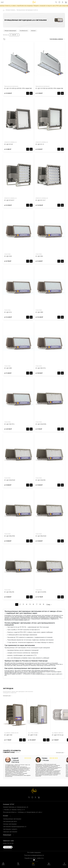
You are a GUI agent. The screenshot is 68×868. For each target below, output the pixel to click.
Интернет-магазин (10, 10)
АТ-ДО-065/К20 (41, 536)
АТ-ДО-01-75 (40, 144)
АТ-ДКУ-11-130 (33, 735)
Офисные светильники (10, 832)
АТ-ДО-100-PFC (41, 368)
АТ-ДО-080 (39, 312)
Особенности (24, 31)
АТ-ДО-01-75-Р (40, 200)
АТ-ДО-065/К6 (9, 592)
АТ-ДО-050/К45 (41, 424)
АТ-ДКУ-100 (8, 735)
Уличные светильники (10, 824)
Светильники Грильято (10, 829)
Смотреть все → (8, 696)
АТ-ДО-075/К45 (41, 592)
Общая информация (10, 31)
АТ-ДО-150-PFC (9, 424)
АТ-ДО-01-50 (8, 144)
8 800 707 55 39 (8, 844)
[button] (8, 847)
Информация (7, 835)
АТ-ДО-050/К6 (40, 480)
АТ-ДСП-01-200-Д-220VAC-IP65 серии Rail (18, 88)
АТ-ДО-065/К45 (10, 536)
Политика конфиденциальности (34, 855)
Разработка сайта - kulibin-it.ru (34, 858)
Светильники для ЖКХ (10, 822)
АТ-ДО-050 (8, 256)
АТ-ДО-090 (8, 368)
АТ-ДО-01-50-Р (9, 200)
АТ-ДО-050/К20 (10, 480)
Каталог (33, 31)
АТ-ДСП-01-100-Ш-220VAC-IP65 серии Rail (49, 88)
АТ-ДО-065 (39, 256)
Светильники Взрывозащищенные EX (15, 827)
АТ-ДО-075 (8, 312)
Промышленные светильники (12, 819)
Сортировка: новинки (56, 39)
